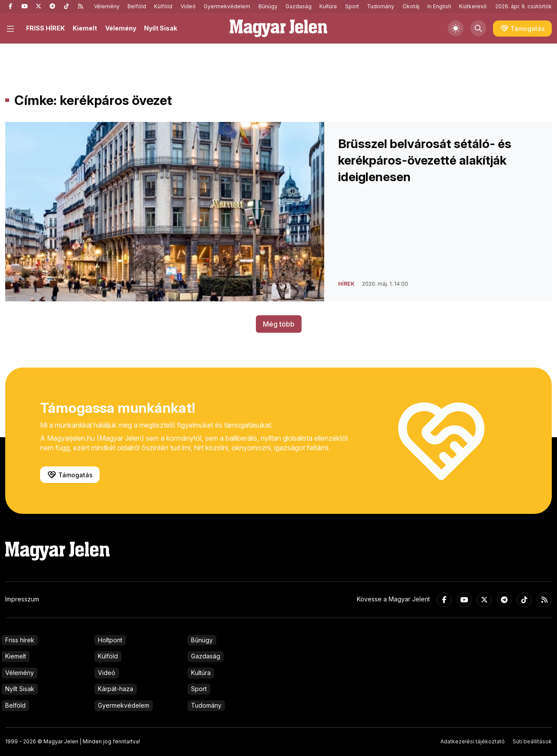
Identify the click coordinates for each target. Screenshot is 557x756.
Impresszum (22, 599)
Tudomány (381, 6)
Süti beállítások (532, 741)
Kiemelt (85, 28)
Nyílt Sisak (161, 28)
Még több (279, 324)
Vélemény (107, 6)
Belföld (137, 6)
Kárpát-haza (116, 689)
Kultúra (328, 6)
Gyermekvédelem (227, 6)
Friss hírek (20, 640)
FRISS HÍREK (45, 28)
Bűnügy (268, 6)
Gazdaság (299, 6)
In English (439, 6)
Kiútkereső (473, 6)
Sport (352, 6)
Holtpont (110, 640)
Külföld (163, 6)
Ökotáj (411, 6)
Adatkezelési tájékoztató (473, 741)
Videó (188, 6)
